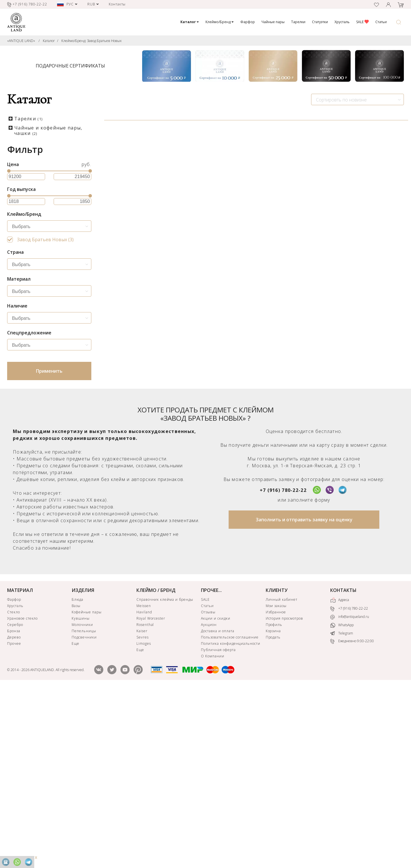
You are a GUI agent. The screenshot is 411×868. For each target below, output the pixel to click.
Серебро (15, 804)
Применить (49, 371)
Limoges (144, 823)
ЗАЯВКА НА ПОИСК (170, 531)
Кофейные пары (86, 791)
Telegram (342, 812)
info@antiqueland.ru (350, 796)
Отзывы (208, 791)
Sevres (143, 816)
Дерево (14, 816)
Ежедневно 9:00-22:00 (352, 820)
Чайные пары (273, 22)
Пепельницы (84, 810)
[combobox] (357, 99)
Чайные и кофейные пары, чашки (48, 130)
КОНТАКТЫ (343, 769)
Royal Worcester (151, 798)
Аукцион (209, 804)
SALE (362, 22)
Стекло (14, 791)
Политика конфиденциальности (231, 823)
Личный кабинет (282, 779)
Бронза (14, 810)
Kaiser (142, 810)
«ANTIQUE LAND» (21, 41)
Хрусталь (342, 22)
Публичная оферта (218, 829)
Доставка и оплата (217, 810)
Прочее (14, 823)
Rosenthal (145, 804)
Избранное (276, 791)
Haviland (144, 791)
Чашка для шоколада (137, 231)
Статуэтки (320, 22)
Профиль (274, 804)
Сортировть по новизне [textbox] (341, 100)
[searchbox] (51, 227)
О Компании (213, 835)
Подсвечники (84, 816)
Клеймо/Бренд (220, 22)
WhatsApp (342, 804)
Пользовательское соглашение (230, 816)
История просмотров (284, 798)
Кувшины (81, 798)
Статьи (381, 22)
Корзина (273, 810)
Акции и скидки (215, 798)
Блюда (77, 779)
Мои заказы (276, 785)
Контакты (117, 4)
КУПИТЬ (170, 290)
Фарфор (248, 22)
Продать (273, 816)
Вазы (76, 785)
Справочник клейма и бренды (165, 779)
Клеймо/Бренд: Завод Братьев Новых (91, 41)
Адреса (340, 779)
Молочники (82, 804)
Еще (75, 823)
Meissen (144, 785)
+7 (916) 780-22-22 (283, 669)
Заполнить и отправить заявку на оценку (304, 699)
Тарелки (298, 22)
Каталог (49, 41)
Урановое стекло (22, 798)
